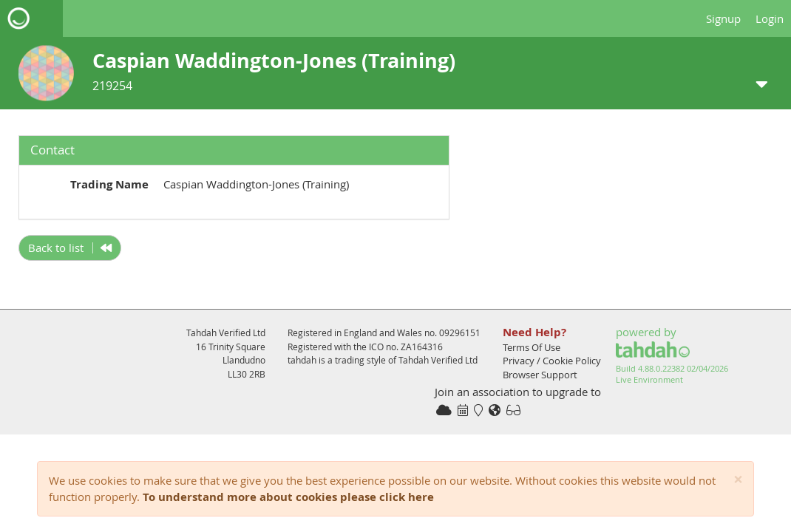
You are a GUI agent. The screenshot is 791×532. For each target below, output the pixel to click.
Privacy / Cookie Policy (552, 361)
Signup (723, 18)
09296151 (460, 332)
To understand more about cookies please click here (288, 497)
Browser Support (540, 375)
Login (770, 18)
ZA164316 (422, 347)
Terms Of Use (532, 347)
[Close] (738, 480)
